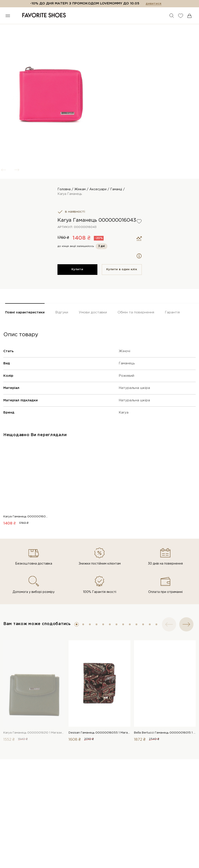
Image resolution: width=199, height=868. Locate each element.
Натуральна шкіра (134, 388)
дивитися (154, 4)
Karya (124, 413)
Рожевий (126, 376)
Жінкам (80, 189)
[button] (77, 624)
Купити (77, 269)
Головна (64, 189)
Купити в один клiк (122, 269)
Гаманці (116, 189)
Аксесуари (98, 189)
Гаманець (127, 363)
